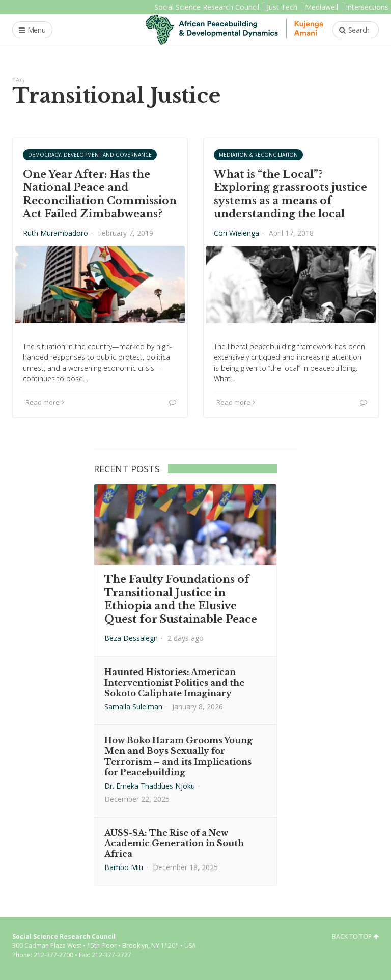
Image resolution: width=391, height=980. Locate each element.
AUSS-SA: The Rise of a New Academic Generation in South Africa (174, 844)
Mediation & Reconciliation (258, 155)
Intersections (367, 7)
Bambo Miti (124, 867)
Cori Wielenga (236, 233)
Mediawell (322, 7)
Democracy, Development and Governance (90, 155)
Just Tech (282, 7)
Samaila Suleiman (133, 706)
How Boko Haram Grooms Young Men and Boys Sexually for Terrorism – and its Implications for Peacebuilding (178, 756)
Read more (45, 402)
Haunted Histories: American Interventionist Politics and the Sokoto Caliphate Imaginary (174, 683)
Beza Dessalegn (131, 638)
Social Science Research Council (207, 7)
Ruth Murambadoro (55, 233)
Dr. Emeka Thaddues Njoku (150, 786)
